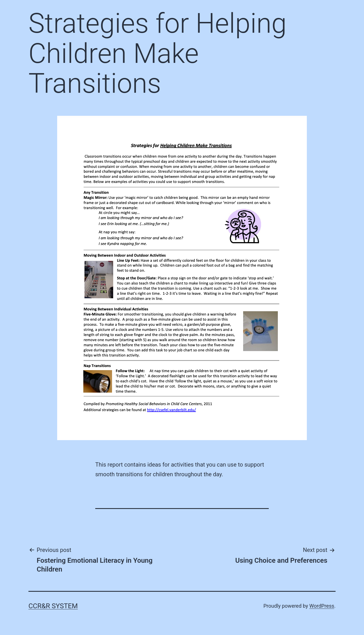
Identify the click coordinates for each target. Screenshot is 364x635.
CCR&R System (53, 606)
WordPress (322, 606)
